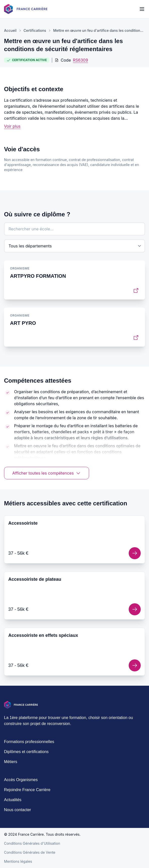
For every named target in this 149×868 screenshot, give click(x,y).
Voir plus (12, 126)
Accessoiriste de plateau (35, 579)
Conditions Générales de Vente (30, 852)
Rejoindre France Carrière (27, 790)
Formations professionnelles (29, 742)
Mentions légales (18, 861)
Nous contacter (18, 810)
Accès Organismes (21, 780)
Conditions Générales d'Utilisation (32, 843)
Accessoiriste (23, 523)
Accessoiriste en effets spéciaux (43, 635)
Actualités (13, 800)
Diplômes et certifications (26, 752)
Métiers (11, 762)
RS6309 (80, 60)
